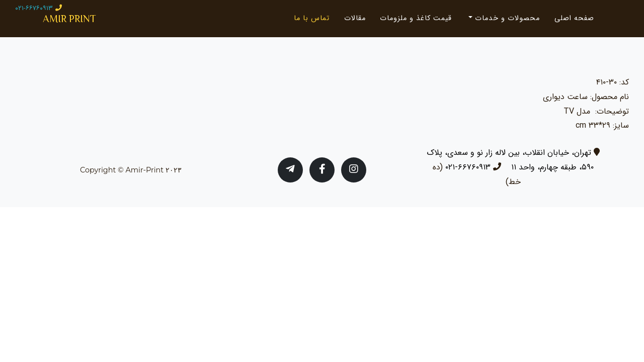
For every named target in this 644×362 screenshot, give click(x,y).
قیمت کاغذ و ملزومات (416, 22)
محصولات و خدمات (506, 22)
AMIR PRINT (81, 22)
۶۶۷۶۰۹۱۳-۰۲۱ (468, 167)
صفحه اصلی (574, 22)
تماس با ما (312, 22)
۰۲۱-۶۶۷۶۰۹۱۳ (34, 8)
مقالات (355, 22)
